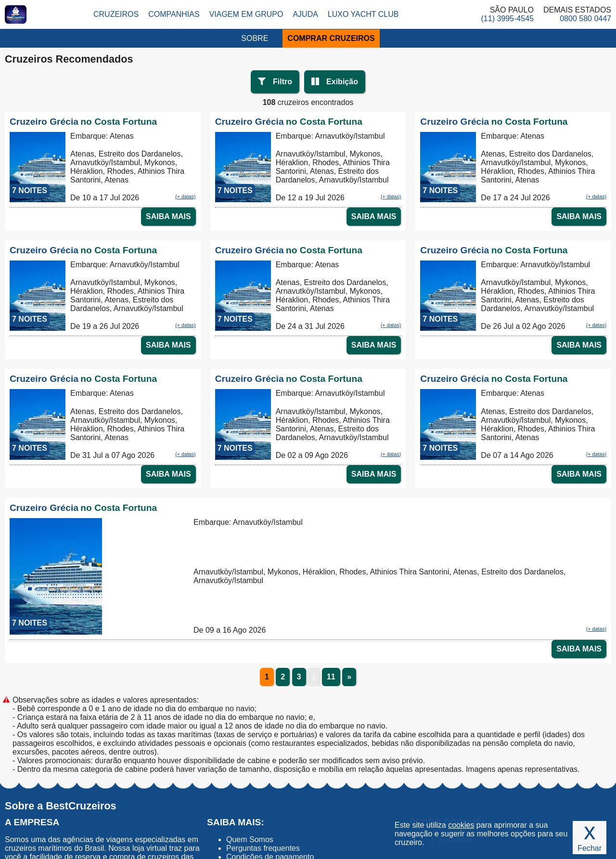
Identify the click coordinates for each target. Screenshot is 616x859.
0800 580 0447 (585, 19)
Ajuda (305, 14)
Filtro (282, 82)
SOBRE (255, 38)
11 (331, 677)
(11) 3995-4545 (507, 19)
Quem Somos (250, 839)
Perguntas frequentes (263, 848)
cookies (461, 825)
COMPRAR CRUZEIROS (331, 38)
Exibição (342, 82)
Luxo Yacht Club (363, 14)
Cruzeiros (116, 14)
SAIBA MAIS (168, 216)
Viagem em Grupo (246, 14)
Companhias (174, 14)
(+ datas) (185, 196)
